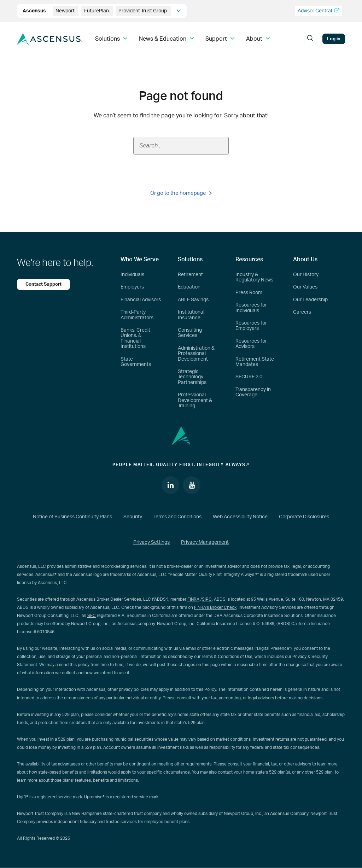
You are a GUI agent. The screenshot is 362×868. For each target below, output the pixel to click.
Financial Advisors (141, 300)
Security (133, 517)
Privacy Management (205, 542)
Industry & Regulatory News (254, 277)
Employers (132, 287)
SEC (92, 616)
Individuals (132, 275)
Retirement (190, 275)
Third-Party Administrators (137, 315)
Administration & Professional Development (196, 354)
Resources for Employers (251, 326)
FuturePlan (97, 11)
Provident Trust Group (143, 11)
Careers (302, 312)
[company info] (179, 11)
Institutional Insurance (191, 315)
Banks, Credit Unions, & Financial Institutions (135, 338)
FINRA (193, 599)
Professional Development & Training (195, 400)
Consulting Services (190, 333)
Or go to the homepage (181, 193)
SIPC (207, 599)
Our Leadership (310, 300)
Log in (334, 39)
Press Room (249, 293)
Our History (306, 275)
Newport (66, 11)
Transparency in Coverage (253, 392)
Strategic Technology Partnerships (192, 377)
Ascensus (35, 11)
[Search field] (181, 146)
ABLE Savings (193, 300)
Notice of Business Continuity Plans (72, 517)
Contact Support (43, 284)
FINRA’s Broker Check (215, 607)
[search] (310, 39)
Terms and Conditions (177, 517)
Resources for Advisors (251, 344)
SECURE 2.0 (249, 377)
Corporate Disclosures (304, 517)
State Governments (136, 362)
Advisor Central (319, 11)
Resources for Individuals (251, 308)
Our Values (305, 287)
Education (189, 287)
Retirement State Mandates (255, 362)
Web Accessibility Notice (240, 517)
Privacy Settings (151, 542)
